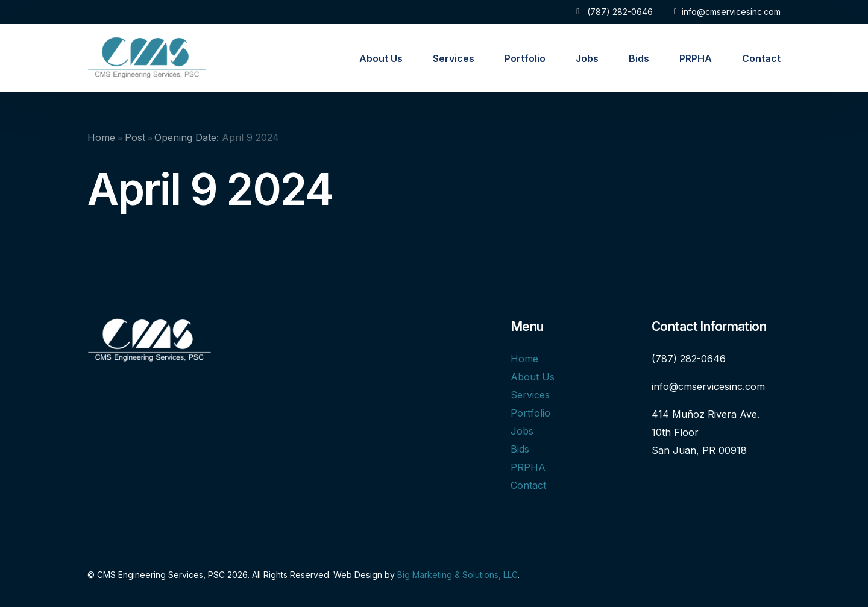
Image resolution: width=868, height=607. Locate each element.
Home (524, 359)
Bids (520, 449)
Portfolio (530, 413)
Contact (528, 485)
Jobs (522, 431)
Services (530, 395)
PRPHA (528, 467)
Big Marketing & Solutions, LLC (458, 575)
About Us (533, 377)
